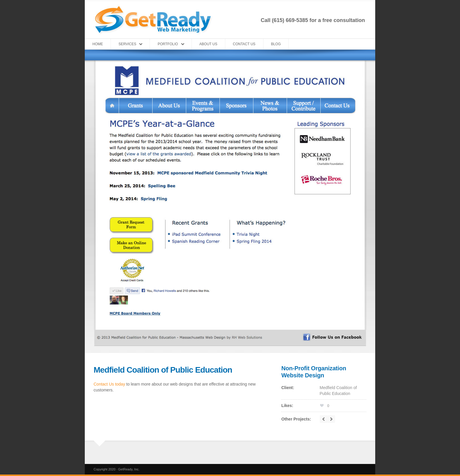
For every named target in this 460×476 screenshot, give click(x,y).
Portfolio (168, 44)
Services (127, 44)
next (331, 419)
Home (98, 44)
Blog (276, 44)
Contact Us (244, 44)
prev (324, 419)
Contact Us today (109, 384)
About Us (208, 44)
